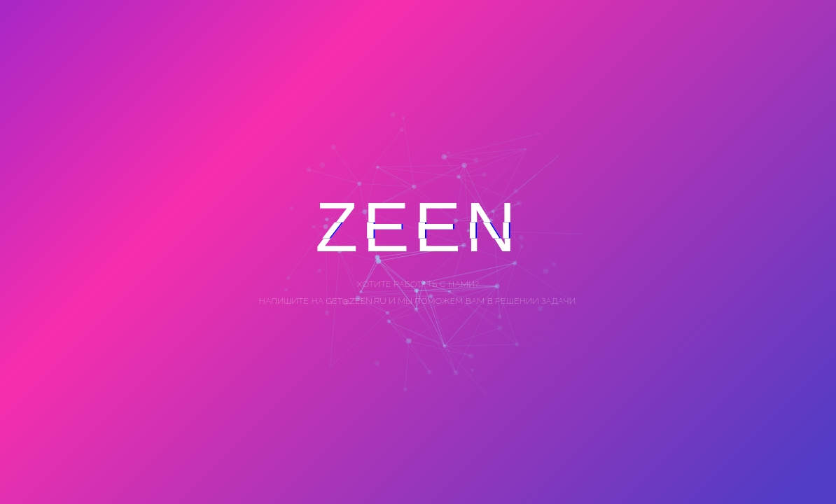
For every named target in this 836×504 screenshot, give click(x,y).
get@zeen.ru (356, 301)
